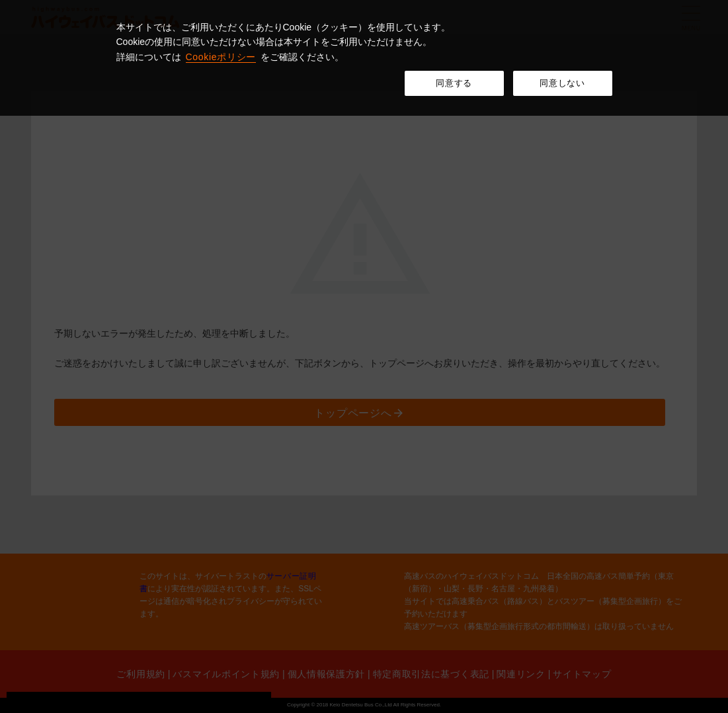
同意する (454, 83)
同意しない (562, 83)
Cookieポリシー (221, 57)
